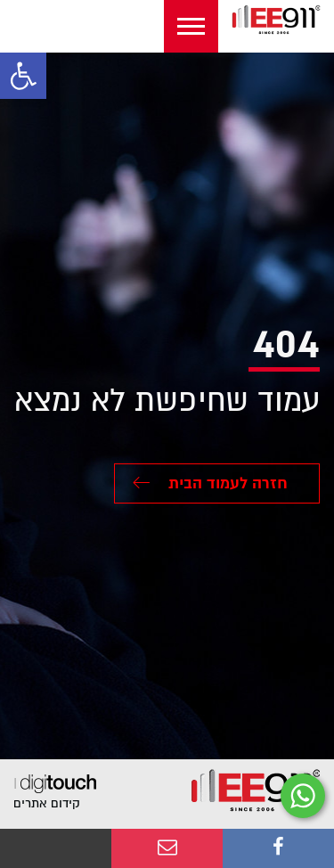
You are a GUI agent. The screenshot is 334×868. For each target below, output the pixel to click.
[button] (23, 76)
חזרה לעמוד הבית (210, 483)
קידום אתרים (47, 803)
